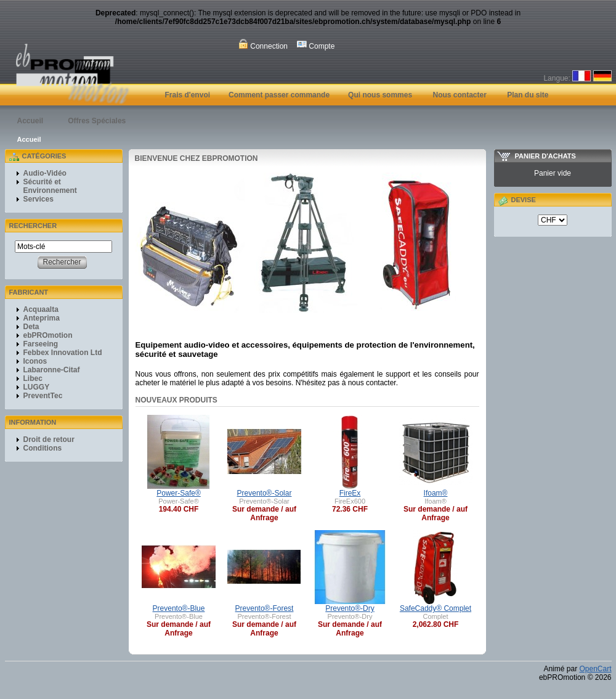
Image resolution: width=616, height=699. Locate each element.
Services (38, 199)
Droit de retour (49, 439)
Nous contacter (459, 95)
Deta (31, 327)
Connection (263, 45)
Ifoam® (436, 493)
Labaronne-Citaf (52, 370)
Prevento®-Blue (179, 608)
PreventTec (43, 396)
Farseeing (41, 344)
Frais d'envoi (188, 95)
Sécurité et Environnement (50, 186)
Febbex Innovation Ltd (63, 353)
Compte (316, 45)
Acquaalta (41, 309)
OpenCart (595, 669)
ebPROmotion (48, 335)
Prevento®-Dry (350, 608)
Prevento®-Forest (265, 608)
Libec (33, 378)
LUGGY (37, 387)
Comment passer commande (279, 95)
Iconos (35, 361)
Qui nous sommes (380, 95)
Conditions (43, 448)
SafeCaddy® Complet (436, 608)
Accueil (30, 121)
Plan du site (528, 95)
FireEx (350, 493)
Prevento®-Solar (265, 493)
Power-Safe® (179, 493)
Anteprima (42, 318)
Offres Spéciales (97, 121)
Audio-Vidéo (45, 173)
